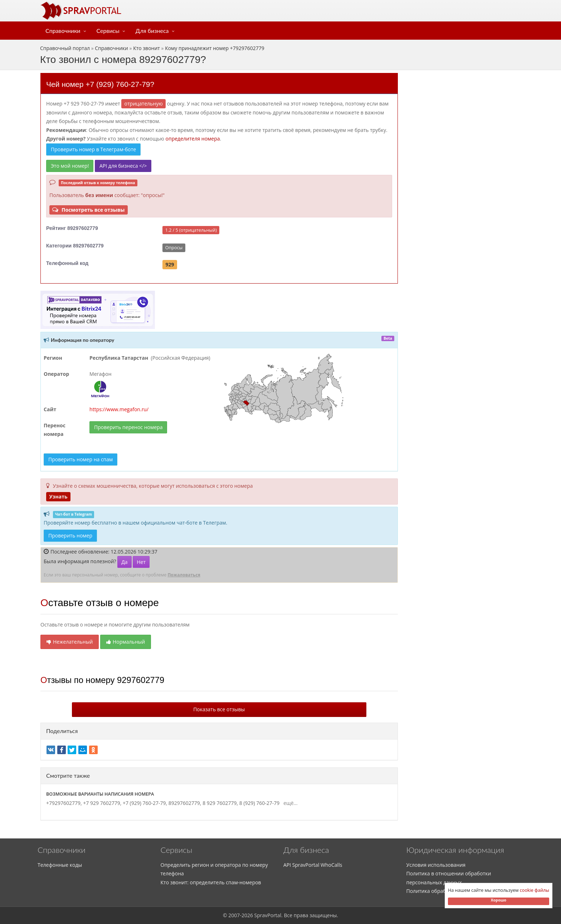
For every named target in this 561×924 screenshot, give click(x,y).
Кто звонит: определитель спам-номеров (211, 882)
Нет (141, 562)
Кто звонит (147, 48)
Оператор (56, 374)
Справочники (63, 31)
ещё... (289, 803)
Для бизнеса (152, 31)
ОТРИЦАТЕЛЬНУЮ (144, 104)
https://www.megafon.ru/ (119, 409)
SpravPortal (268, 915)
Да (124, 562)
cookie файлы (535, 890)
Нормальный (126, 642)
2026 (247, 915)
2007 (234, 915)
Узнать (58, 497)
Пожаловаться (184, 575)
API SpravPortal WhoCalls (313, 865)
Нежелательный (70, 642)
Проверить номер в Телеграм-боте (93, 149)
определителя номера (193, 139)
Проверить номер (70, 535)
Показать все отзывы (219, 709)
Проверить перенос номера (128, 427)
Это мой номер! (70, 166)
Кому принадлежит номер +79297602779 (215, 48)
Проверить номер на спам (81, 459)
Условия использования (436, 865)
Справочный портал (65, 48)
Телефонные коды (60, 865)
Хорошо (499, 900)
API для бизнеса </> (123, 166)
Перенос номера (55, 430)
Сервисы (108, 31)
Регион (53, 358)
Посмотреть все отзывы (88, 210)
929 (170, 264)
